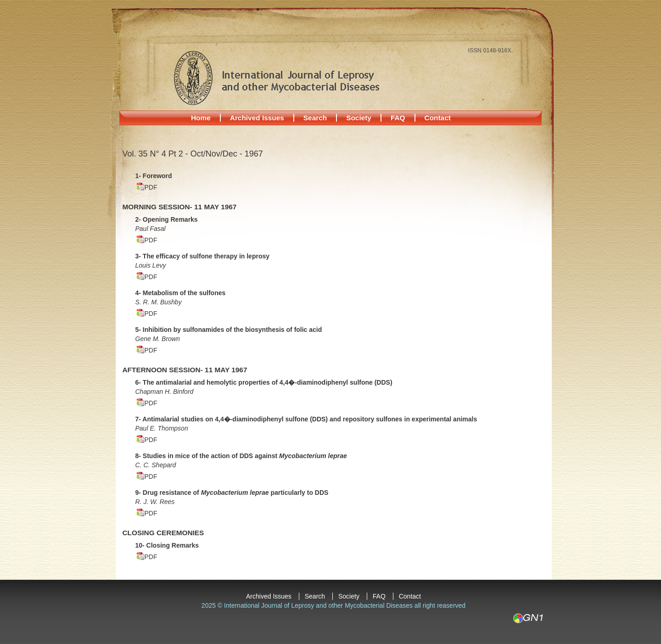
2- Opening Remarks (167, 219)
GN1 (528, 618)
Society (359, 118)
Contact (438, 118)
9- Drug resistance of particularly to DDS (232, 493)
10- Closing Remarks (167, 545)
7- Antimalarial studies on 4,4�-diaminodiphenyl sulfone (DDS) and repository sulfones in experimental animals (306, 419)
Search (315, 118)
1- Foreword (154, 176)
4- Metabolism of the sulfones (181, 293)
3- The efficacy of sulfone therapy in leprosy (203, 256)
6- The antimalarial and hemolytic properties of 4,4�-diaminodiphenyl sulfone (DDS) (264, 382)
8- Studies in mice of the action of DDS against (241, 456)
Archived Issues (257, 118)
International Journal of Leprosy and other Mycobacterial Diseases (276, 78)
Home (201, 118)
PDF (151, 187)
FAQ (398, 118)
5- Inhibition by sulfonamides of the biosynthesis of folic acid (229, 330)
